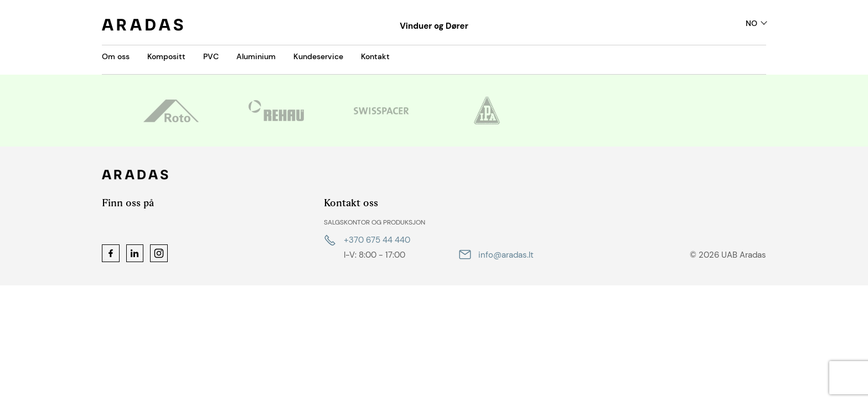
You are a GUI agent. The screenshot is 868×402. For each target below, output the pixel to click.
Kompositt (166, 56)
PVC (211, 56)
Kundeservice (318, 56)
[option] (171, 111)
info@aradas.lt (506, 255)
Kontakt (375, 56)
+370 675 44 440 (377, 240)
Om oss (116, 56)
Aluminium (256, 56)
